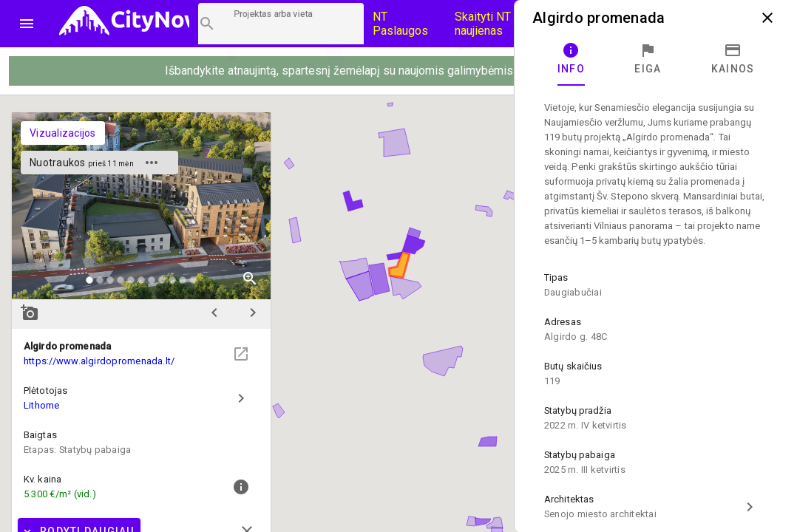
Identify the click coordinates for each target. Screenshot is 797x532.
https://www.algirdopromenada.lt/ (99, 361)
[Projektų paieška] (281, 24)
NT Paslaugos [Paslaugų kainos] (400, 24)
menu (27, 24)
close (767, 18)
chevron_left (214, 313)
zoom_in (250, 279)
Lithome (42, 405)
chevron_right (253, 313)
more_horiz (152, 163)
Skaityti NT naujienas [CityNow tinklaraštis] (483, 24)
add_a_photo (30, 313)
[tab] (571, 59)
